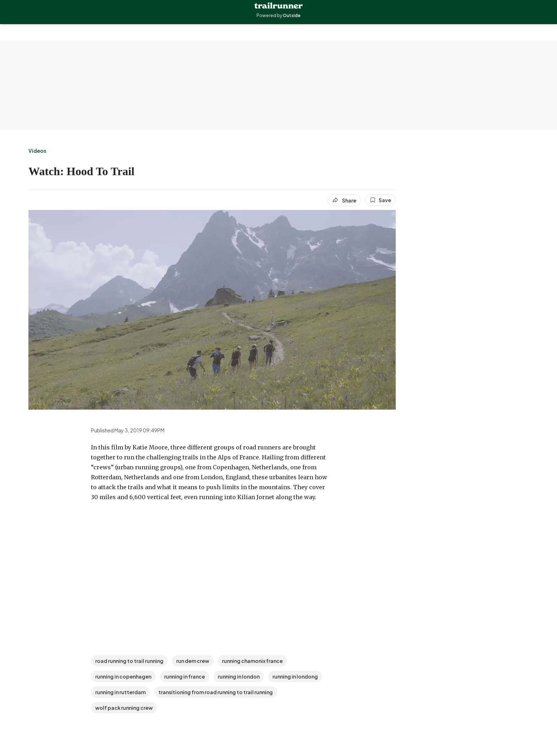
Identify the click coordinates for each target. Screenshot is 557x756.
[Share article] (344, 200)
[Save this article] (380, 200)
